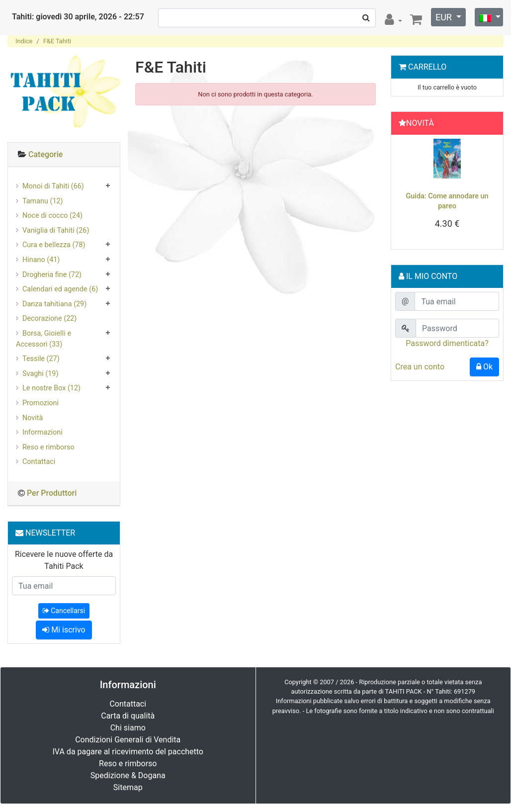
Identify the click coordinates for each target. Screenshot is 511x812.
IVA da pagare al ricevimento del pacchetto (128, 752)
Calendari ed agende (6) (60, 289)
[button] (403, 194)
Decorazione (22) (49, 318)
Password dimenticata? (447, 343)
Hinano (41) (41, 260)
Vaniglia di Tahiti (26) (56, 230)
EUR (445, 17)
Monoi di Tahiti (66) (53, 186)
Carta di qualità (128, 716)
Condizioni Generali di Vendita (128, 740)
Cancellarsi (64, 611)
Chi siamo (128, 728)
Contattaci (39, 462)
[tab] (64, 155)
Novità (33, 418)
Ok (484, 367)
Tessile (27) (41, 359)
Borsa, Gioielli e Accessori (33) (43, 339)
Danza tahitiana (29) (54, 304)
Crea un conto (420, 367)
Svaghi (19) (40, 374)
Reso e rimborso (48, 447)
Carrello (427, 67)
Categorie (45, 154)
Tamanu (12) (43, 201)
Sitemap (128, 787)
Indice (24, 41)
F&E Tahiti (57, 41)
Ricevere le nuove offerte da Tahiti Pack (64, 560)
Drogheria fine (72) (52, 275)
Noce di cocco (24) (52, 216)
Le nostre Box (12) (51, 388)
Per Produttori (52, 493)
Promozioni (41, 403)
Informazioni (43, 432)
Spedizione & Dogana (128, 775)
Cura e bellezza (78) (54, 245)
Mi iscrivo (64, 630)
